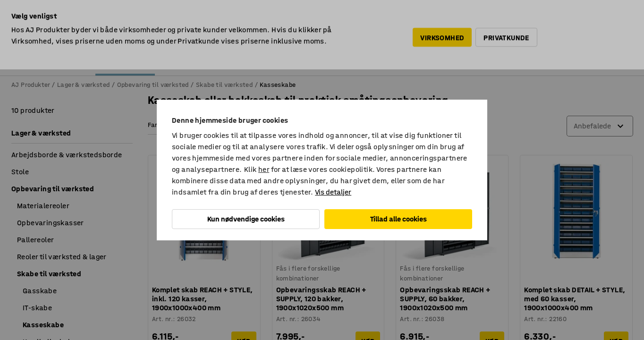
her (264, 169)
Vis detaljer (333, 192)
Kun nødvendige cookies (246, 219)
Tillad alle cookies (398, 219)
